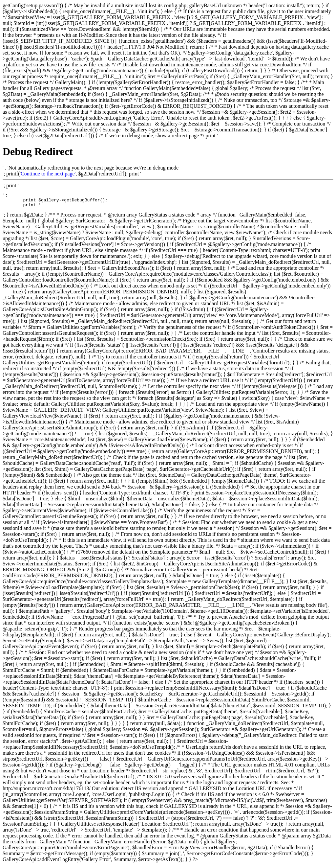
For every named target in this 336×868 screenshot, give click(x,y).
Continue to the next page (48, 174)
